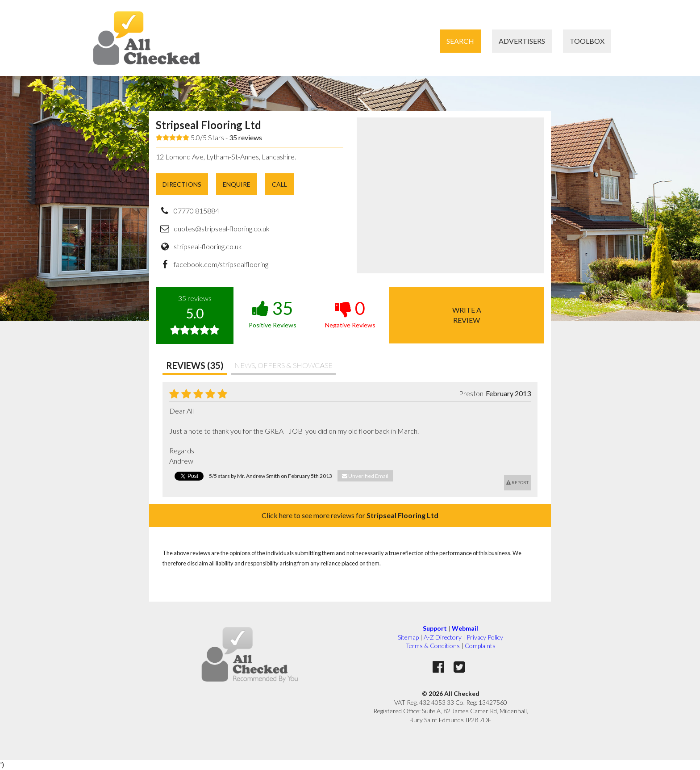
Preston (471, 393)
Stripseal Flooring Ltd (208, 125)
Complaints (480, 646)
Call (279, 184)
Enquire (237, 184)
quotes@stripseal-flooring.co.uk (222, 228)
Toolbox (587, 41)
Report (517, 482)
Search (460, 41)
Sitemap (408, 637)
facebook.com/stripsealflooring (221, 264)
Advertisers (522, 41)
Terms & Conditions (433, 646)
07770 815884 (196, 211)
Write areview (467, 315)
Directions (182, 184)
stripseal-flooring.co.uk (208, 246)
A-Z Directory (443, 637)
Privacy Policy (485, 637)
